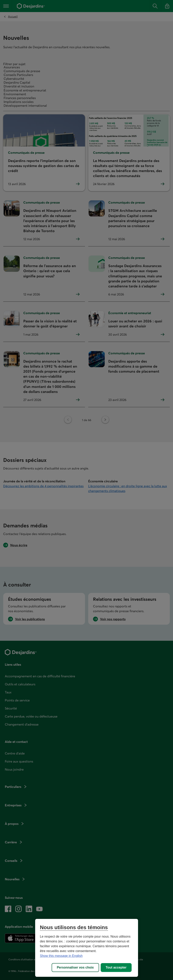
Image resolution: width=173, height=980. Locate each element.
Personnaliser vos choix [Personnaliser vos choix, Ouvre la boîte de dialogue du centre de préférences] (75, 967)
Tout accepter (116, 967)
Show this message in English (61, 956)
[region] (87, 948)
